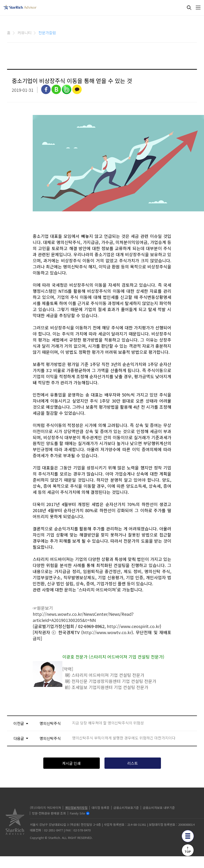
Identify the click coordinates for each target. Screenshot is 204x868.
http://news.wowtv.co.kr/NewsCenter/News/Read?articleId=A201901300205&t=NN (83, 617)
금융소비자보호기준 (126, 808)
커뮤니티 (24, 33)
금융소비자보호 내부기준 (159, 808)
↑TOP (188, 850)
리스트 (133, 763)
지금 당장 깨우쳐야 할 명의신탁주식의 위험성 (108, 723)
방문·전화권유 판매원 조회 (49, 813)
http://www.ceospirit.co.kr (133, 626)
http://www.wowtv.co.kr (107, 632)
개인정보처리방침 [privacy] (76, 808)
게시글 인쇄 (71, 763)
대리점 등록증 (100, 808)
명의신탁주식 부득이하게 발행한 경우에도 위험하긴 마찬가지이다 (124, 738)
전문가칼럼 (47, 33)
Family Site (78, 813)
